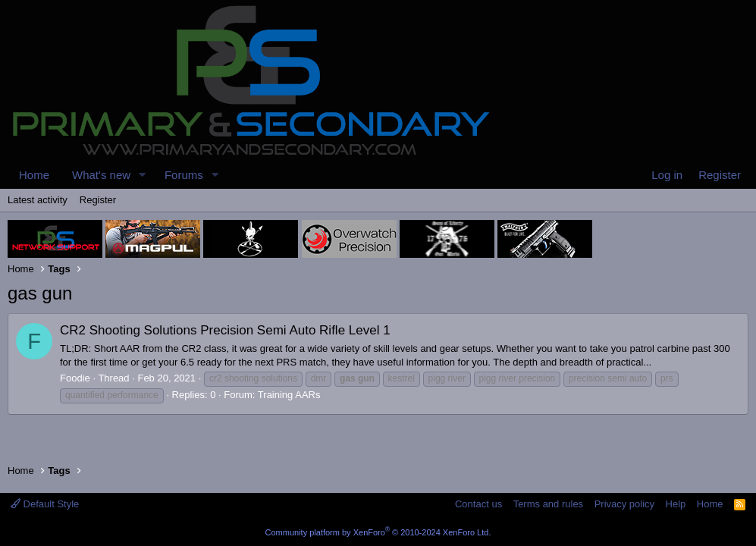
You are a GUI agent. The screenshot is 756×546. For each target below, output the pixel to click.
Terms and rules (548, 504)
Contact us (478, 504)
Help (676, 504)
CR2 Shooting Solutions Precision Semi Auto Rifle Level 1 (225, 330)
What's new (101, 175)
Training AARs (289, 395)
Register (98, 200)
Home (34, 175)
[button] (143, 175)
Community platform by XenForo (378, 532)
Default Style (45, 504)
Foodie (75, 378)
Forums (184, 175)
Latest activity (38, 200)
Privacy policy (624, 504)
